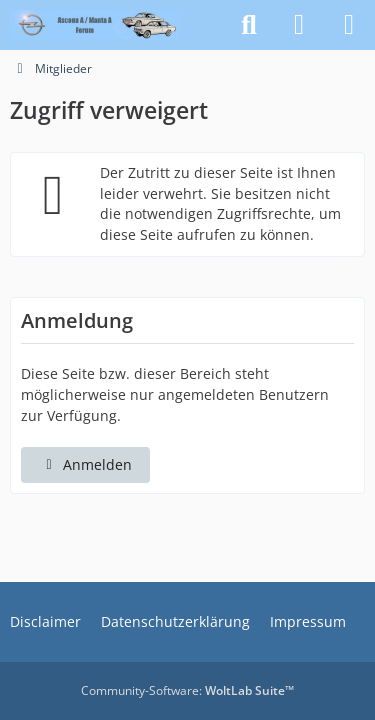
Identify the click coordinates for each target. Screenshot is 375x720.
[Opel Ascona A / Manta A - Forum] (94, 25)
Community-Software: (187, 690)
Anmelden (85, 464)
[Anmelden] (299, 25)
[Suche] (249, 25)
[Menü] (349, 25)
